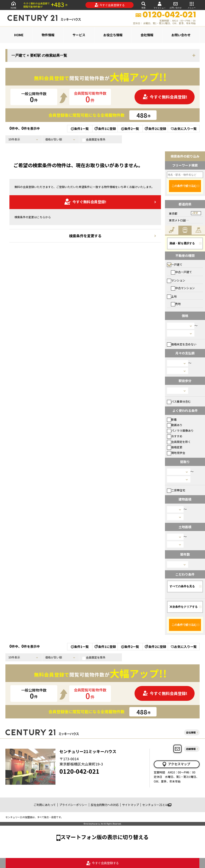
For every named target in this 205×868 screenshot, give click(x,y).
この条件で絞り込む (184, 186)
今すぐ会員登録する (110, 5)
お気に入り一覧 (184, 129)
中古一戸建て (181, 272)
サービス (79, 35)
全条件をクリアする (184, 607)
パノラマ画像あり (180, 430)
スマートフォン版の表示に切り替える (105, 837)
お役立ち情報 (113, 35)
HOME (13, 5)
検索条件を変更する (85, 236)
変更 (196, 213)
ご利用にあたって (45, 805)
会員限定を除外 (94, 140)
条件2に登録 (155, 129)
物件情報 (48, 35)
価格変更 (175, 447)
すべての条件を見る (182, 586)
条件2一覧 (130, 129)
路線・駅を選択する (182, 243)
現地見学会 (176, 453)
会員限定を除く (179, 442)
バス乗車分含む (179, 401)
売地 (176, 304)
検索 (144, 5)
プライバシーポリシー (73, 805)
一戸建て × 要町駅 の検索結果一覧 (39, 55)
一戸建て (175, 265)
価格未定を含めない (182, 344)
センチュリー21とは (157, 805)
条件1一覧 (80, 129)
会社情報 (147, 35)
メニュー (192, 5)
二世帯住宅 (176, 490)
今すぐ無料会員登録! (165, 97)
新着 (172, 419)
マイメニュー (160, 5)
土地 (172, 296)
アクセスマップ (176, 764)
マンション (176, 280)
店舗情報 (191, 749)
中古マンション (183, 288)
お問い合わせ (176, 5)
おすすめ (175, 436)
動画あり (175, 425)
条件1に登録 (105, 129)
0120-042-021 (79, 771)
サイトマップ (131, 805)
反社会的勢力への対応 (105, 805)
